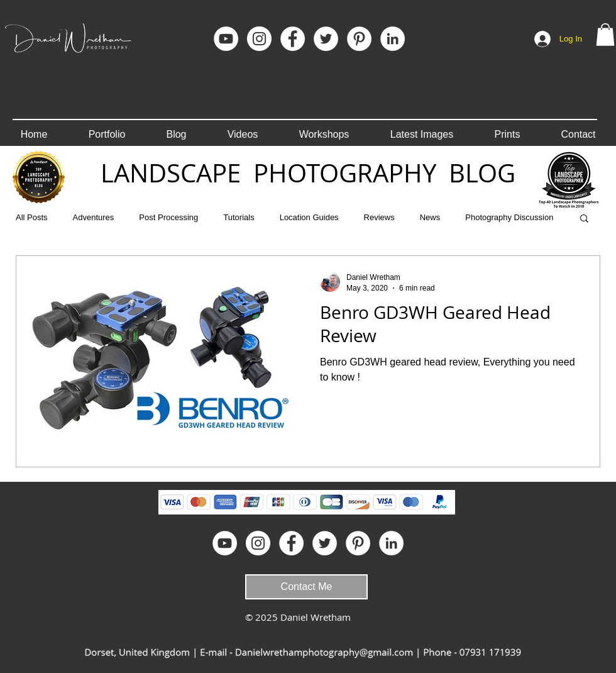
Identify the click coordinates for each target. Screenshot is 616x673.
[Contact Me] (306, 587)
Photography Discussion (509, 217)
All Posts (32, 217)
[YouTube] (226, 39)
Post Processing (168, 217)
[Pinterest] (359, 39)
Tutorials (239, 217)
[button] (605, 35)
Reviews (379, 217)
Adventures (94, 217)
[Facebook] (293, 39)
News (430, 217)
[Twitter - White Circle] (326, 39)
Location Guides (309, 217)
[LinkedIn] (393, 39)
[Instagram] (259, 39)
